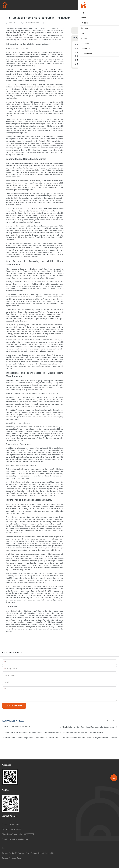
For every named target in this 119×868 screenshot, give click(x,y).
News (109, 721)
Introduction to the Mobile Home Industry (92, 44)
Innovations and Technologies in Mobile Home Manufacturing (96, 56)
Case (115, 721)
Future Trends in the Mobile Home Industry (93, 60)
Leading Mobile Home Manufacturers (91, 48)
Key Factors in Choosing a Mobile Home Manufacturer (96, 52)
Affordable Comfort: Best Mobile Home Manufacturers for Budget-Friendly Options (90, 727)
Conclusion (81, 64)
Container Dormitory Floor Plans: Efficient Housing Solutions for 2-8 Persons (89, 738)
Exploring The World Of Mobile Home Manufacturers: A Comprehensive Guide (31, 732)
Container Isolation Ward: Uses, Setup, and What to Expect (83, 732)
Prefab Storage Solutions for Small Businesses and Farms (17, 726)
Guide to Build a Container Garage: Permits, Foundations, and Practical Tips (31, 738)
